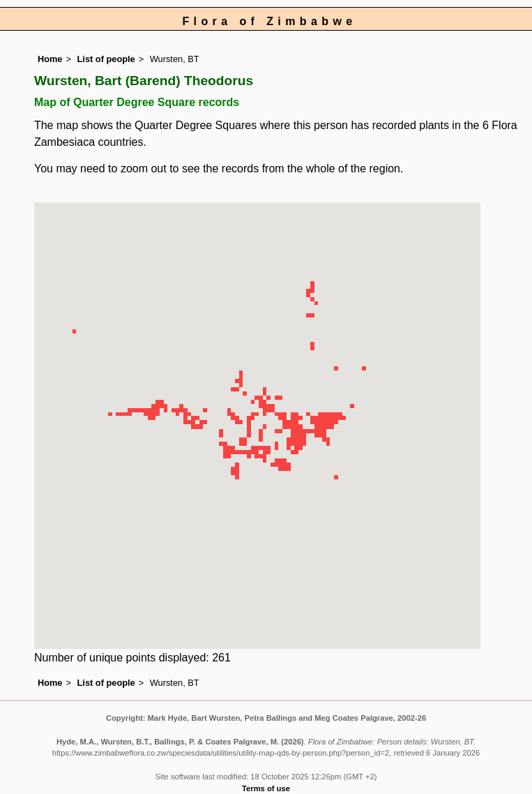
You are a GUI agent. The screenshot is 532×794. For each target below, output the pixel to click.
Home (50, 59)
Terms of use (266, 788)
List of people (106, 59)
